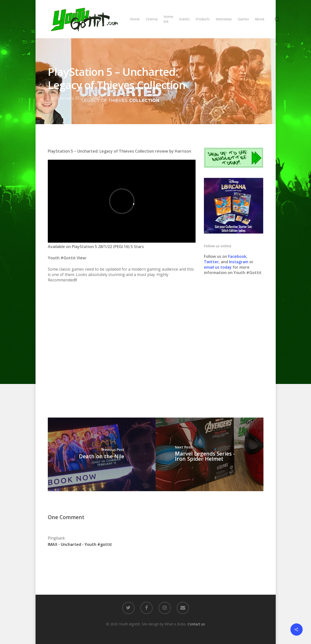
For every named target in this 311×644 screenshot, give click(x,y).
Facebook (237, 256)
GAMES (97, 98)
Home (135, 19)
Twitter (211, 262)
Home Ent (168, 19)
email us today (218, 267)
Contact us (196, 624)
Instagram (239, 262)
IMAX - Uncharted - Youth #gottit (80, 544)
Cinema (152, 19)
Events (184, 19)
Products (203, 19)
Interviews (224, 19)
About (260, 19)
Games (243, 19)
